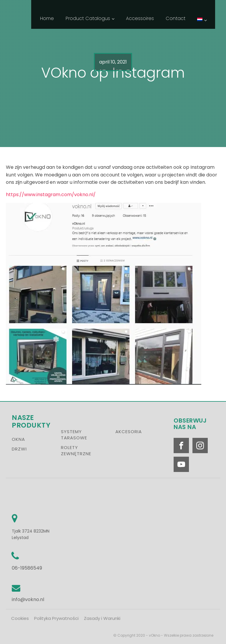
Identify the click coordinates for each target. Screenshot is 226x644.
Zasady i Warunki (102, 618)
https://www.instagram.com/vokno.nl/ (51, 195)
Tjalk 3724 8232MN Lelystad (31, 534)
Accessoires (140, 18)
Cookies (20, 618)
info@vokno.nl (28, 599)
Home (47, 18)
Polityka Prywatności (56, 618)
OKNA (18, 439)
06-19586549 (27, 568)
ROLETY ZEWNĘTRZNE (76, 451)
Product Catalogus (88, 18)
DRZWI (19, 449)
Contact (176, 18)
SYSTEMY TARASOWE (74, 435)
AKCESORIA (129, 432)
